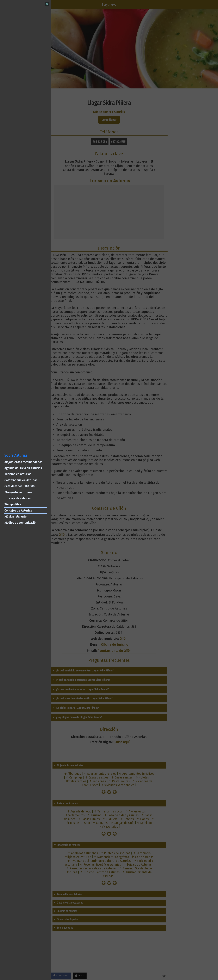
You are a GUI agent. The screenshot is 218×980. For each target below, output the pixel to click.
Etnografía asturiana (18, 492)
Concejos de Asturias (18, 511)
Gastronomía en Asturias (21, 480)
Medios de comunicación (21, 523)
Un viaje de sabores (17, 498)
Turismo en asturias (18, 474)
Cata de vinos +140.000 (19, 486)
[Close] (47, 4)
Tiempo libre (13, 504)
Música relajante (15, 517)
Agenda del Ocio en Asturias (23, 468)
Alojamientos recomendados (23, 462)
